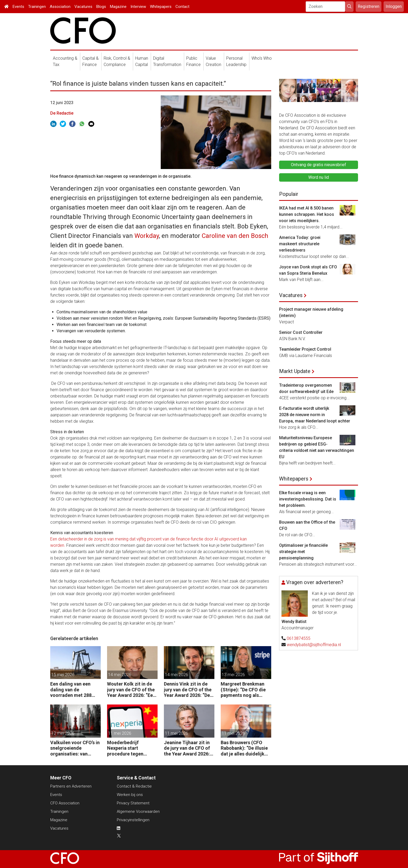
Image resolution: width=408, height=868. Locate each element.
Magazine (118, 7)
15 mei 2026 (63, 675)
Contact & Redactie (134, 786)
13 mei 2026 (233, 675)
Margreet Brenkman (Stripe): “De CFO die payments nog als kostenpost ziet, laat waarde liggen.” (243, 690)
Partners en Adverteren (71, 786)
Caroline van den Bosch (235, 236)
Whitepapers (161, 7)
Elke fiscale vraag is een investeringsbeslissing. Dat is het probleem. (308, 499)
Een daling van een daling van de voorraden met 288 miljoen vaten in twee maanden (73, 690)
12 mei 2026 (63, 733)
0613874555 (299, 638)
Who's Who (262, 58)
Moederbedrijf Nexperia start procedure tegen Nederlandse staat (127, 748)
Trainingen (37, 7)
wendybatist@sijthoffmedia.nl (314, 645)
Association (60, 7)
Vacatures (83, 7)
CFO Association (65, 803)
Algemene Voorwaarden (138, 811)
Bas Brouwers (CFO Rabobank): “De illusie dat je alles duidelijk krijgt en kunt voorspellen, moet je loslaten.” (244, 748)
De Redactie (62, 113)
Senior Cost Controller (301, 332)
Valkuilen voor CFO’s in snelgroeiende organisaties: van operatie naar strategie (75, 748)
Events (18, 7)
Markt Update (295, 371)
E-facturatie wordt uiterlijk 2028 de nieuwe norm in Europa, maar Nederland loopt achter (315, 415)
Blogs (101, 7)
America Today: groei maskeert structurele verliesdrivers (300, 244)
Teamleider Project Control (305, 349)
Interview (138, 7)
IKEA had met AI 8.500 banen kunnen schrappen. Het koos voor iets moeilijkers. (307, 214)
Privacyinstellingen (133, 820)
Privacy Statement (133, 803)
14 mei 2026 (120, 675)
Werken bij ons (130, 795)
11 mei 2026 (120, 733)
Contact (182, 7)
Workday (147, 236)
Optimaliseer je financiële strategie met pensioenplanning (303, 552)
